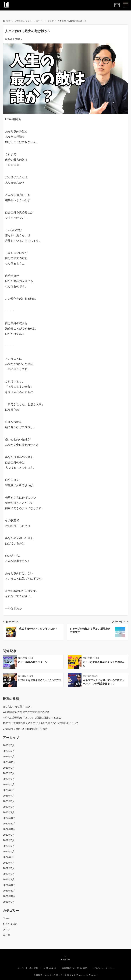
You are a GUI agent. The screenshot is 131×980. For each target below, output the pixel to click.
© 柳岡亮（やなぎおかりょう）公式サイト (55, 975)
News (6, 918)
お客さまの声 (10, 924)
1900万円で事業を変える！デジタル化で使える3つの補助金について (41, 723)
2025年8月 (9, 745)
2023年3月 (9, 801)
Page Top (65, 958)
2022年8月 (9, 840)
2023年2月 (9, 807)
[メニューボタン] (126, 5)
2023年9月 (9, 768)
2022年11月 (9, 824)
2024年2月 (9, 757)
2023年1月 (9, 812)
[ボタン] (117, 7)
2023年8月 (9, 773)
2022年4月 (9, 863)
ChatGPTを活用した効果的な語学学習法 (25, 729)
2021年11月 (9, 891)
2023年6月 (9, 784)
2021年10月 (9, 896)
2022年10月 (9, 829)
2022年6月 (9, 851)
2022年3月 (9, 868)
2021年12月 (9, 885)
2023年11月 (9, 762)
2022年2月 (9, 874)
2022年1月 (9, 879)
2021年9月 (9, 902)
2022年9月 (9, 835)
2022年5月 (9, 857)
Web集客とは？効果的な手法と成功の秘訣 (26, 712)
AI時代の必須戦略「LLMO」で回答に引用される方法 (32, 718)
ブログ (6, 929)
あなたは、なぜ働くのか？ (17, 706)
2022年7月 (9, 846)
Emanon (93, 975)
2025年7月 (9, 751)
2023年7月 (9, 779)
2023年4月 (9, 796)
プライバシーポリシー (103, 968)
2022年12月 (9, 818)
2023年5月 (9, 790)
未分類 (6, 935)
